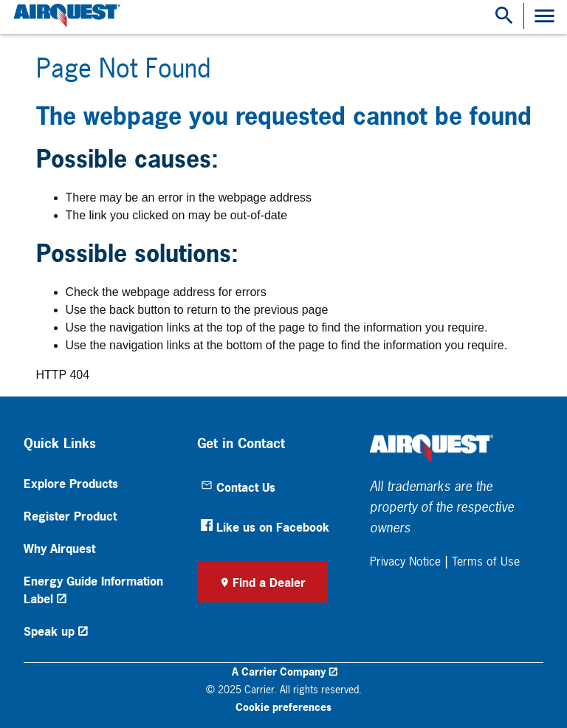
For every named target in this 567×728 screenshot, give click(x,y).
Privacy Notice (405, 561)
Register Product (70, 516)
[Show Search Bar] (504, 16)
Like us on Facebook (265, 527)
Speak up (49, 631)
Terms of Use (486, 561)
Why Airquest (59, 549)
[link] (65, 16)
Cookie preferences (283, 707)
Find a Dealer (269, 583)
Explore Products (71, 484)
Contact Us (238, 487)
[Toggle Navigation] (544, 16)
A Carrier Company (279, 672)
